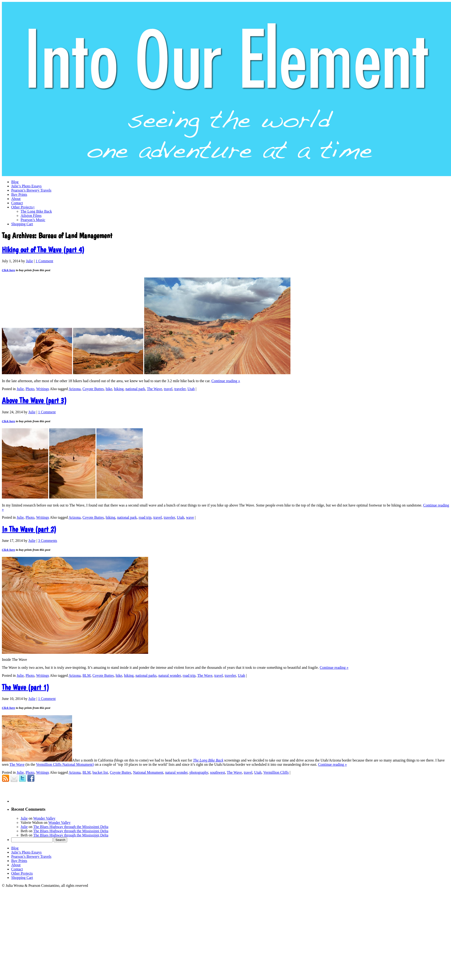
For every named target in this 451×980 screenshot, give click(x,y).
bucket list (100, 772)
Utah (191, 389)
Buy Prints (19, 861)
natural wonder (170, 675)
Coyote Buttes (93, 389)
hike (109, 389)
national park (135, 389)
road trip (145, 517)
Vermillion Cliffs (276, 772)
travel (168, 389)
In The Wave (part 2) (29, 529)
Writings (42, 389)
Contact (17, 869)
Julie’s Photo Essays (26, 852)
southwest (217, 772)
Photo (30, 389)
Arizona (75, 389)
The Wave (155, 389)
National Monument (148, 772)
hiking (119, 389)
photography (199, 772)
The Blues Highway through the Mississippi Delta (71, 827)
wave (190, 517)
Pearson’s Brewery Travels (31, 856)
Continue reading (226, 381)
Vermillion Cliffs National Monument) (65, 764)
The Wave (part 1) (26, 687)
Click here (8, 270)
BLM (86, 675)
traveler (180, 389)
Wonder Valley (44, 818)
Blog (15, 848)
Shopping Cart (22, 878)
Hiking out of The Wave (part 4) (43, 250)
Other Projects (22, 873)
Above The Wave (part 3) (34, 400)
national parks (146, 675)
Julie (29, 261)
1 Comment (44, 261)
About (16, 865)
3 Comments (48, 541)
